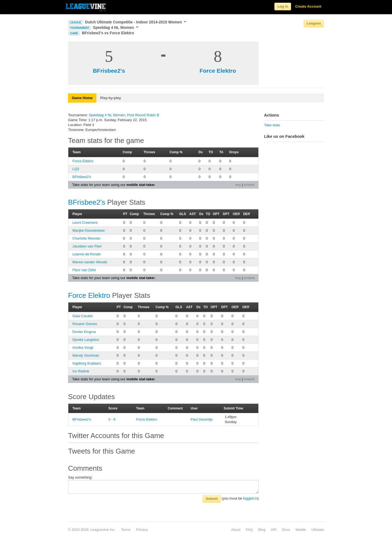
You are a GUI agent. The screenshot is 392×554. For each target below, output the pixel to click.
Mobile (301, 530)
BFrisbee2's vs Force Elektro (108, 33)
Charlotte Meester (86, 238)
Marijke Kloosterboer (89, 230)
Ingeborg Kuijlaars (87, 363)
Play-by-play (111, 98)
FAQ (249, 530)
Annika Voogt (83, 348)
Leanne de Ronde (86, 254)
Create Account (308, 6)
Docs (286, 530)
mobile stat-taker (140, 185)
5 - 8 (112, 419)
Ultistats (318, 530)
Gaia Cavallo (82, 316)
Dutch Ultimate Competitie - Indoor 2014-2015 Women (136, 22)
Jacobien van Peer (87, 246)
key (238, 185)
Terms (126, 530)
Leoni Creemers (85, 223)
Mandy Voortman (86, 355)
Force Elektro (218, 71)
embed (249, 185)
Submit (212, 499)
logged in (250, 498)
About (236, 530)
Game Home (82, 98)
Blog (262, 530)
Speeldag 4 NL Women (116, 27)
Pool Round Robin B (143, 115)
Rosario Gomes (85, 324)
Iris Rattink (81, 371)
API (274, 530)
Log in (283, 6)
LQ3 (76, 169)
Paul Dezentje (202, 419)
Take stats (272, 125)
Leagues (314, 23)
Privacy (142, 530)
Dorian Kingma (84, 332)
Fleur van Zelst (84, 270)
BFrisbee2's (109, 71)
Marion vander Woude (90, 262)
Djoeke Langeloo (86, 340)
